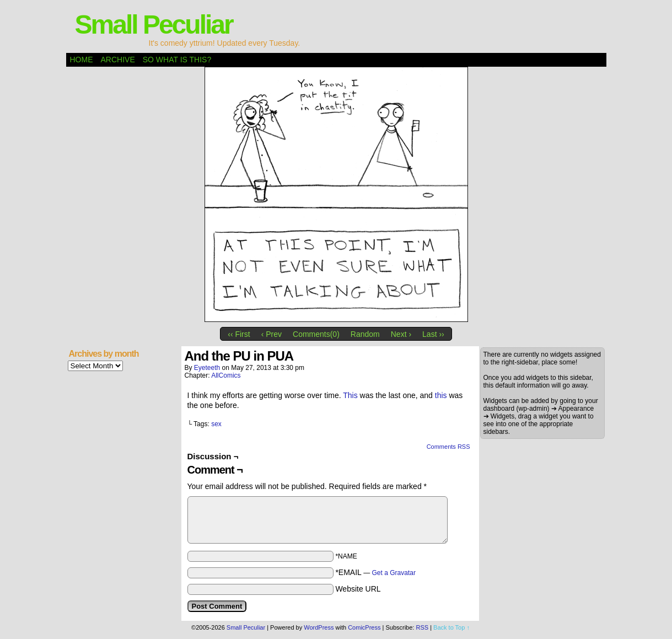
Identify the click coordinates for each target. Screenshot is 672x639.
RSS (422, 627)
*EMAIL (375, 572)
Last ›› (433, 334)
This (350, 395)
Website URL (358, 589)
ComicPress (364, 627)
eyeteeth (207, 368)
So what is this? (177, 60)
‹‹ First (239, 334)
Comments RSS (448, 447)
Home (82, 60)
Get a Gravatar (394, 573)
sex (216, 424)
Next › (401, 334)
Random (365, 334)
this (441, 395)
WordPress (319, 627)
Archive (118, 60)
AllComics (226, 375)
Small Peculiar (154, 25)
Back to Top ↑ (451, 627)
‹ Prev (272, 334)
